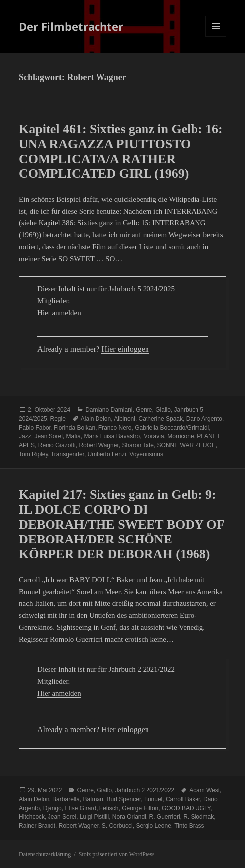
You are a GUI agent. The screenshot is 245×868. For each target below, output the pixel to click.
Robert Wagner (98, 445)
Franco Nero (115, 428)
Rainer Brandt (37, 826)
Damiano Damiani (109, 410)
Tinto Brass (189, 826)
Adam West (204, 790)
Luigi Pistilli (94, 817)
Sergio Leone (153, 826)
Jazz (25, 436)
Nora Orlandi (129, 817)
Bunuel (153, 799)
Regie (58, 419)
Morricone (180, 436)
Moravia (154, 436)
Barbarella (66, 799)
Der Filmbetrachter (71, 26)
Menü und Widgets (216, 36)
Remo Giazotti (57, 445)
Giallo (163, 410)
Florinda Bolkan (74, 428)
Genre (144, 410)
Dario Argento (204, 419)
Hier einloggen (125, 349)
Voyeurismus (146, 454)
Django (52, 808)
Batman (93, 799)
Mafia (73, 436)
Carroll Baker (183, 799)
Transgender (68, 454)
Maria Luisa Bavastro (112, 436)
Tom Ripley (33, 454)
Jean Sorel (48, 436)
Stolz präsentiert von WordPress (117, 854)
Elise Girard (80, 808)
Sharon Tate (138, 445)
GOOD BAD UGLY (186, 808)
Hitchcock (32, 817)
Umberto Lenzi (107, 454)
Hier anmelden (59, 313)
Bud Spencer (124, 799)
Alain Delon (96, 419)
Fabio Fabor (35, 428)
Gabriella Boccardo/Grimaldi (172, 428)
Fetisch (109, 808)
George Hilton (140, 808)
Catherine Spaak (161, 419)
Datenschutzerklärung (45, 854)
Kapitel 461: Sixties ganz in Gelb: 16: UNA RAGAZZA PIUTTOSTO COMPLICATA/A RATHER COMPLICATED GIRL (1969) (121, 151)
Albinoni (124, 419)
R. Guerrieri (165, 817)
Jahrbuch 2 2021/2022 (145, 790)
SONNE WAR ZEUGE (187, 445)
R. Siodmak (198, 817)
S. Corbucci (117, 826)
